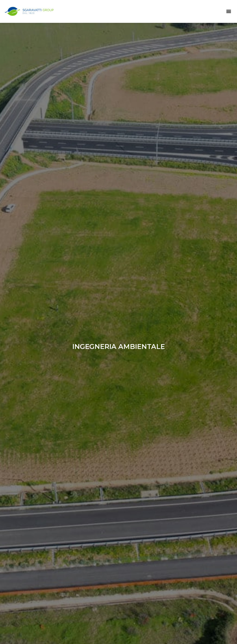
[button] (229, 11)
